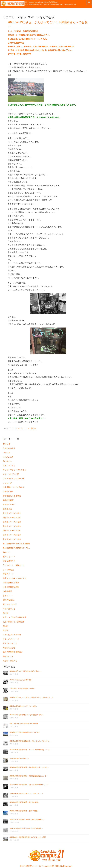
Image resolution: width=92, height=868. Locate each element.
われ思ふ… (7, 461)
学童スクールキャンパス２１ (15, 578)
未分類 (6, 613)
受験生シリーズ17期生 (12, 522)
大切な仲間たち (9, 561)
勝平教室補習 (8, 500)
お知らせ (6, 444)
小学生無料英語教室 (11, 583)
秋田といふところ (10, 643)
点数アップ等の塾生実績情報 (15, 617)
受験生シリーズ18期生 (12, 526)
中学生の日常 (8, 492)
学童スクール (8, 574)
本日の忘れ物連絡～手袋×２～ (19, 759)
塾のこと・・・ (9, 557)
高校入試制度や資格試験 (13, 652)
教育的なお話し (9, 600)
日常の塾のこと (9, 609)
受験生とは (7, 509)
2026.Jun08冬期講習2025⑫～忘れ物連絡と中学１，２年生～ (29, 767)
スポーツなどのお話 (11, 474)
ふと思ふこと (8, 457)
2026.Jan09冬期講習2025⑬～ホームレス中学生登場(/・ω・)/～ (30, 750)
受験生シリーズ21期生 (12, 539)
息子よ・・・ (8, 596)
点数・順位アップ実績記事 (14, 622)
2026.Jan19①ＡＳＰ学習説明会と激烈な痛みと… (25, 671)
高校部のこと (8, 656)
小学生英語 (7, 591)
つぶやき (6, 453)
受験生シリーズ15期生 (12, 513)
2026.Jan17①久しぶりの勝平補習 (20, 680)
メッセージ (7, 483)
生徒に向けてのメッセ (12, 635)
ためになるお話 (9, 448)
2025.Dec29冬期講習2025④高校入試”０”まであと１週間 (28, 837)
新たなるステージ (10, 604)
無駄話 (6, 626)
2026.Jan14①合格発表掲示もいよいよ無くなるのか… (27, 715)
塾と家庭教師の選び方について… (16, 548)
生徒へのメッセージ (11, 639)
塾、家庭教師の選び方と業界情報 (16, 544)
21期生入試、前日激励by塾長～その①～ (23, 689)
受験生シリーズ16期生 (12, 518)
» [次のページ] (28, 428)
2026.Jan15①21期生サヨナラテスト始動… (23, 706)
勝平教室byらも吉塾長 (12, 496)
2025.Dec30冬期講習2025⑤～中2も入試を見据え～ (26, 828)
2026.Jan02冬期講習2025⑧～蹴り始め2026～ (24, 802)
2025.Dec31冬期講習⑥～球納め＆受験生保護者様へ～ (27, 820)
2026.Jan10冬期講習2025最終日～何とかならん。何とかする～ (30, 741)
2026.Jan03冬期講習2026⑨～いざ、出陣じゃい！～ (26, 793)
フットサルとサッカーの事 (14, 479)
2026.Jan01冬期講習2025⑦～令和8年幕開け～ (25, 811)
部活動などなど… (10, 648)
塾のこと (6, 552)
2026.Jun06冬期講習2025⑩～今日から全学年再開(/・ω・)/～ (29, 785)
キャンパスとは (9, 466)
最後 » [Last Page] (34, 428)
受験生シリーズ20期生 (12, 535)
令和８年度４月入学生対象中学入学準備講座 (24, 724)
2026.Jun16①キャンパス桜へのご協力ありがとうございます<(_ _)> (31, 697)
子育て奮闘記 (8, 570)
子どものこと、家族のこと (14, 565)
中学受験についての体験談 (14, 487)
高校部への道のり (10, 661)
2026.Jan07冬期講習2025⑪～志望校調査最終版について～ (28, 776)
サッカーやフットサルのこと (15, 470)
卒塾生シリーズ (9, 505)
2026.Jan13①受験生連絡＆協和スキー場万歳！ (25, 732)
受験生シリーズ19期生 (12, 531)
